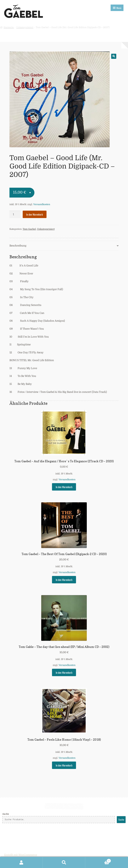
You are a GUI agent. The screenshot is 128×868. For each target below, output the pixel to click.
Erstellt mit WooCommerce (21, 855)
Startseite (9, 27)
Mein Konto (21, 862)
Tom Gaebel (29, 229)
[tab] (64, 246)
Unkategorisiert (25, 27)
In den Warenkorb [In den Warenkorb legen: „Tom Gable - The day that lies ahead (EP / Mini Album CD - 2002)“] (64, 673)
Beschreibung (18, 246)
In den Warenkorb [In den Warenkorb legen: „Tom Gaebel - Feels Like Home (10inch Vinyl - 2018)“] (64, 765)
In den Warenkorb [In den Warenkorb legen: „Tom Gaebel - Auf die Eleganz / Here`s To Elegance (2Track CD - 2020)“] (64, 487)
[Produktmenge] (15, 214)
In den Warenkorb (35, 214)
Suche (6, 814)
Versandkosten (42, 204)
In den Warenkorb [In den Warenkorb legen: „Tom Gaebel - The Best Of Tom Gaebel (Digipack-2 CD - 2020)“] (64, 580)
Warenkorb (98, 860)
